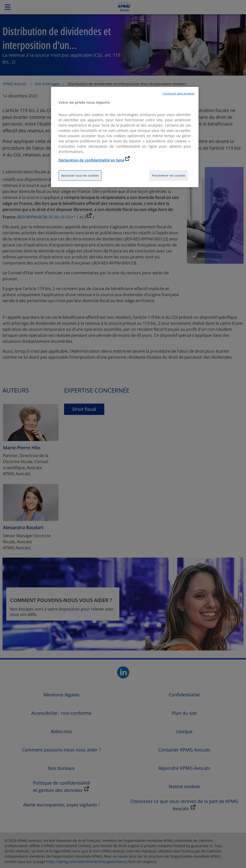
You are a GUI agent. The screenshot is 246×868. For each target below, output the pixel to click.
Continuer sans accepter (179, 93)
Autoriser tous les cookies (80, 175)
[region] (125, 137)
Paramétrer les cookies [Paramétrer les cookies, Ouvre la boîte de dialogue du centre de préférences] (169, 175)
